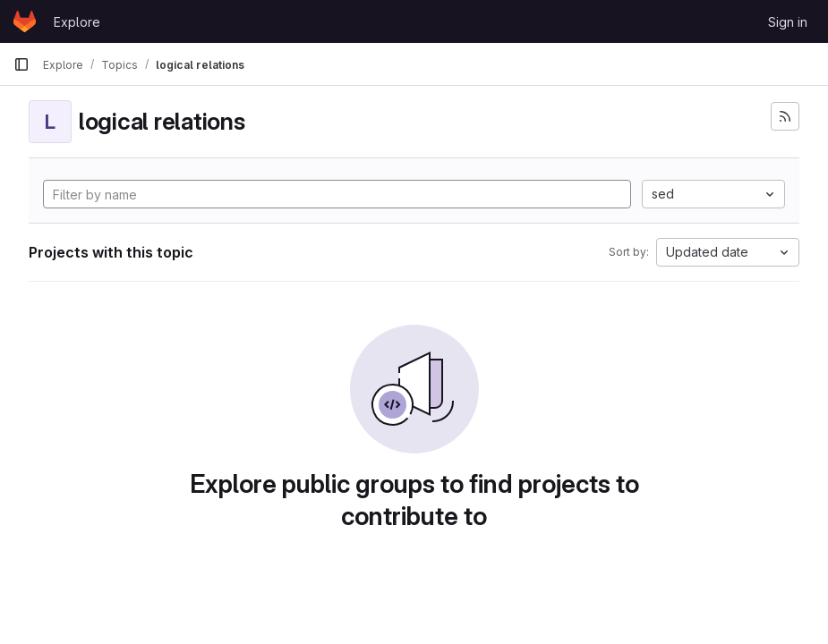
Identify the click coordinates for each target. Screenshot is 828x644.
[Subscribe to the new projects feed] (785, 116)
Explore (77, 22)
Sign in (788, 22)
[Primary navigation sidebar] (21, 64)
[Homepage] (25, 21)
